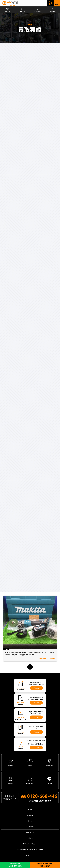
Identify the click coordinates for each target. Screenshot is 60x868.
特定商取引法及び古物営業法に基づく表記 (30, 850)
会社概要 (30, 838)
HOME (30, 809)
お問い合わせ (30, 832)
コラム (30, 821)
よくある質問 (30, 827)
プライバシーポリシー (30, 844)
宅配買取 (30, 815)
